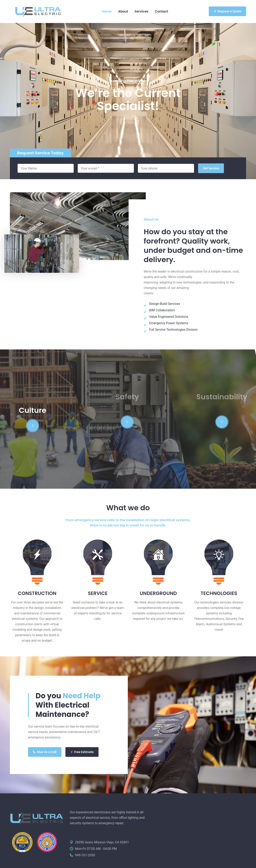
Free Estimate (82, 752)
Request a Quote (228, 11)
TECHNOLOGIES (219, 593)
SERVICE (98, 593)
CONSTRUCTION (37, 593)
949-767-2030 (85, 855)
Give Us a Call (45, 752)
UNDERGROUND (158, 593)
